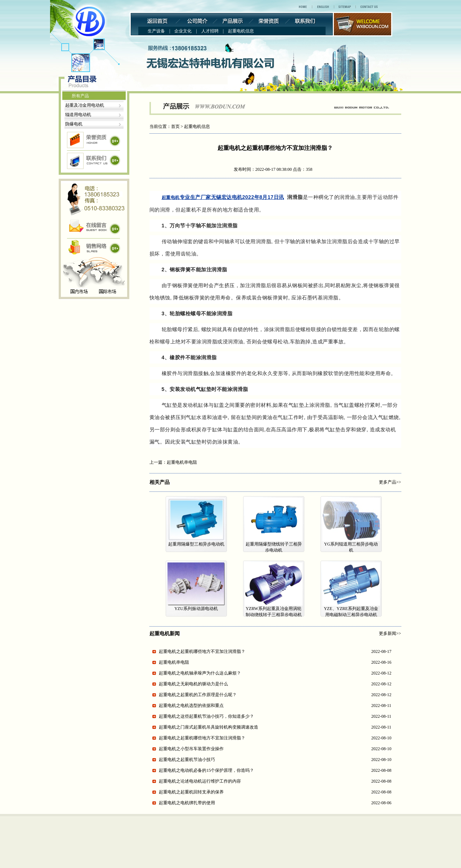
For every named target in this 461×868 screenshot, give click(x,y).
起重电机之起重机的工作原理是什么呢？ (198, 695)
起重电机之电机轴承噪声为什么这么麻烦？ (200, 673)
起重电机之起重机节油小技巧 (187, 760)
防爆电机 (74, 124)
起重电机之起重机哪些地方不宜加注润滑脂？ (202, 651)
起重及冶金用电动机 (85, 105)
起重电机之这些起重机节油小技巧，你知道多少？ (206, 716)
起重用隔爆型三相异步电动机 (196, 544)
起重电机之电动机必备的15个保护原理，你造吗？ (206, 770)
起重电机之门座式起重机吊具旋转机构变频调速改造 (209, 727)
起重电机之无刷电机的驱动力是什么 (193, 684)
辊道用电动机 (78, 115)
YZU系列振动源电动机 (196, 609)
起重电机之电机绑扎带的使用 (187, 803)
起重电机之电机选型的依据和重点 (191, 705)
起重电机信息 (197, 126)
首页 (175, 126)
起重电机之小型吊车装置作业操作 (191, 749)
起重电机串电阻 (182, 462)
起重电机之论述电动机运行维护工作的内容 (200, 781)
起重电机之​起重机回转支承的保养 (191, 792)
